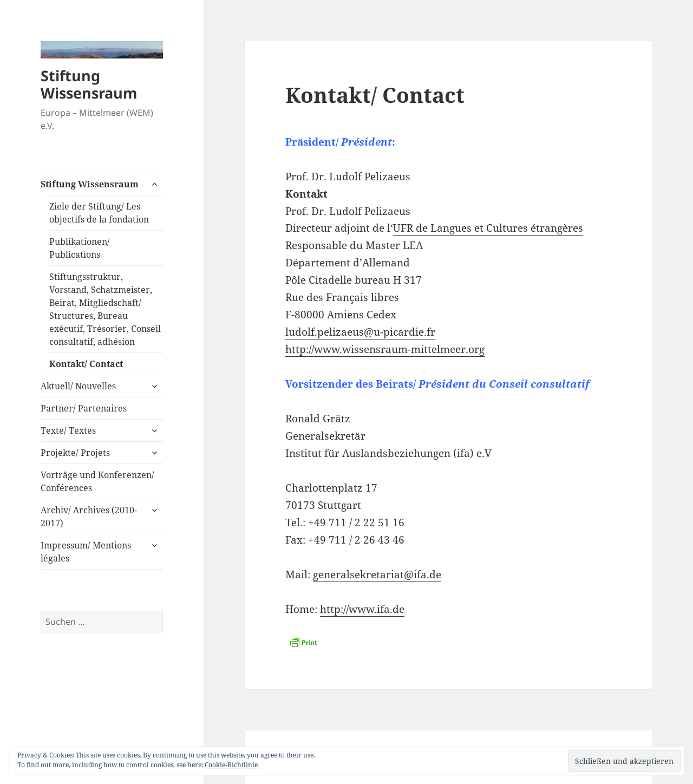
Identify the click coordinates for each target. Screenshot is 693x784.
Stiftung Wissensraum (89, 84)
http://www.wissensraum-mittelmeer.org (385, 349)
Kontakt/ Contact (86, 364)
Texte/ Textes (68, 430)
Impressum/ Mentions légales (86, 552)
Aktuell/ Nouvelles (78, 386)
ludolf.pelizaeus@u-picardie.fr (360, 332)
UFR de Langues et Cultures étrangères (488, 228)
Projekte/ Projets (75, 453)
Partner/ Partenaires (84, 408)
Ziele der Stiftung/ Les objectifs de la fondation (99, 213)
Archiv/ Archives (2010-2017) (89, 517)
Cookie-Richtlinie (231, 765)
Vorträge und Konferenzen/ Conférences (97, 481)
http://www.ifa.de (362, 609)
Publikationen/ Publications (80, 248)
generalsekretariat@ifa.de (377, 574)
